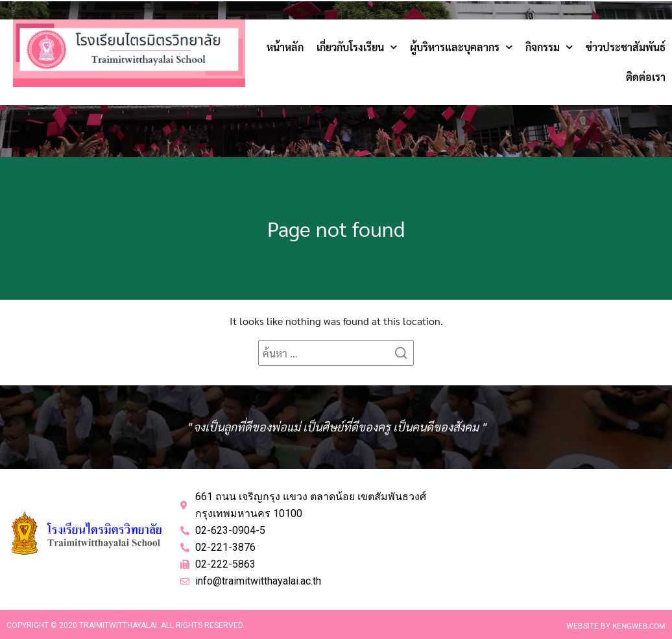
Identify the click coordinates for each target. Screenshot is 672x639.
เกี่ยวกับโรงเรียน (357, 47)
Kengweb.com (639, 625)
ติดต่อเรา (646, 77)
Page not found (336, 228)
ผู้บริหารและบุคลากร (461, 47)
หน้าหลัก (285, 47)
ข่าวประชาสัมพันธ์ (626, 47)
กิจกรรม (549, 47)
